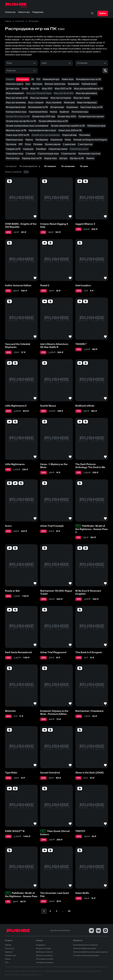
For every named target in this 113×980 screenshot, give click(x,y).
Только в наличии (13, 172)
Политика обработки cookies (85, 948)
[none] (92, 13)
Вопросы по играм (43, 948)
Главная (8, 21)
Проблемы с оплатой (44, 952)
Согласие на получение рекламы (86, 956)
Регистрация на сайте (45, 959)
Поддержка (41, 945)
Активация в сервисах (45, 963)
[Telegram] (91, 931)
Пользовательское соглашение (85, 945)
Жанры (8, 959)
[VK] (98, 931)
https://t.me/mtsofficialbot (60, 931)
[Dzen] (105, 931)
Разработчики (11, 956)
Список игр (20, 21)
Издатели (9, 952)
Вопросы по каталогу (44, 956)
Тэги (7, 963)
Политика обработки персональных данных (91, 952)
